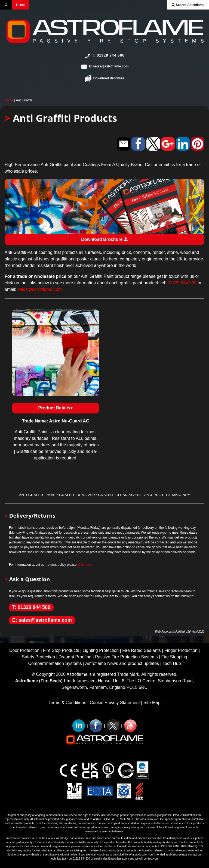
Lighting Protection (101, 650)
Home (20, 5)
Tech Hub (172, 663)
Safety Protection (38, 657)
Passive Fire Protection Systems (126, 657)
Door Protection (24, 650)
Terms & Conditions (67, 703)
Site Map (152, 703)
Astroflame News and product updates (122, 663)
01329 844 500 (182, 283)
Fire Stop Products (61, 650)
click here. (85, 565)
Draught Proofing (75, 657)
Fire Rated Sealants (141, 650)
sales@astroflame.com (40, 289)
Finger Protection (181, 650)
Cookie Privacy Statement (115, 703)
